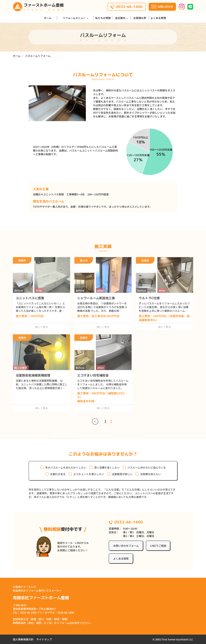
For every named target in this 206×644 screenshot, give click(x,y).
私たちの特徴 (103, 18)
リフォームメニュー (74, 18)
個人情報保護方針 (23, 639)
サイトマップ (44, 639)
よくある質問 (158, 18)
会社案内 (120, 18)
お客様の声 (140, 18)
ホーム (48, 18)
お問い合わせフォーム (126, 546)
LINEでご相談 (158, 546)
